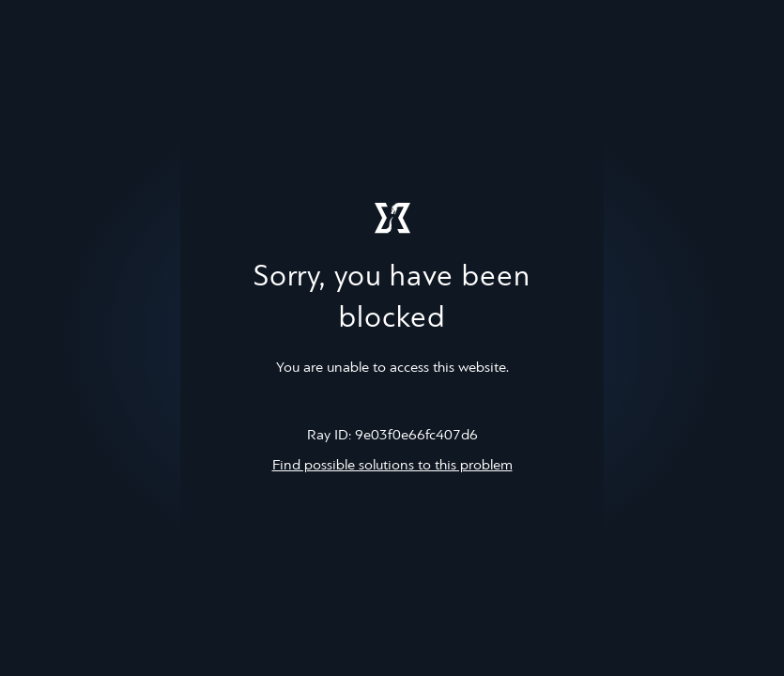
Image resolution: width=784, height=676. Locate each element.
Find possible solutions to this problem (392, 466)
